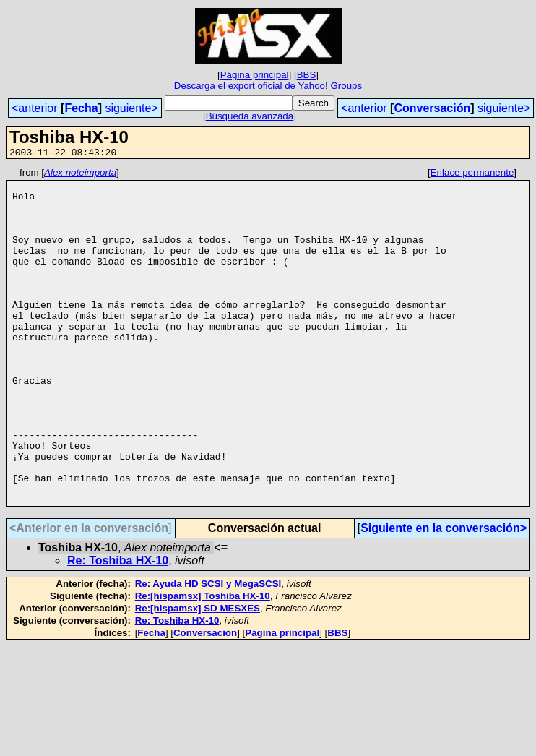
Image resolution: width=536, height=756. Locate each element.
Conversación (432, 108)
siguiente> (131, 108)
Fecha (81, 108)
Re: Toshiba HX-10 (118, 628)
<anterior (35, 108)
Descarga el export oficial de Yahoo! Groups (268, 86)
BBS (307, 75)
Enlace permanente (472, 175)
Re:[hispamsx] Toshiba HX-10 (203, 663)
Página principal (255, 75)
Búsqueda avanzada (250, 116)
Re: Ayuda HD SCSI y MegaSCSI (208, 651)
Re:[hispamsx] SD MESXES (198, 675)
